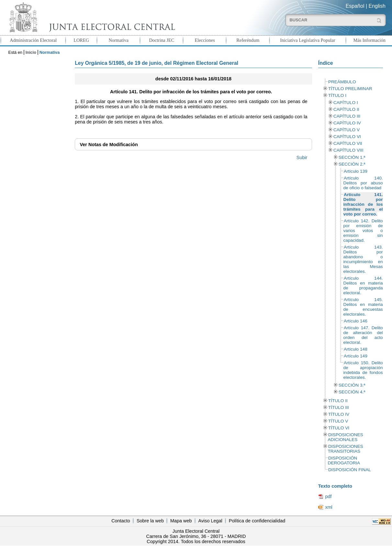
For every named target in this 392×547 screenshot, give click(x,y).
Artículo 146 (356, 321)
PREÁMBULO (342, 82)
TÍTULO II (338, 401)
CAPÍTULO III (347, 116)
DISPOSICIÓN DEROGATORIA (344, 460)
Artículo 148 (356, 349)
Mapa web (181, 521)
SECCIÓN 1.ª (352, 157)
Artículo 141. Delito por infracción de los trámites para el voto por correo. (363, 204)
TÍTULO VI (339, 428)
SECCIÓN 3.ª (352, 385)
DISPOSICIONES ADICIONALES (346, 437)
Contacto (121, 521)
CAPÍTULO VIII (348, 150)
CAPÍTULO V (347, 130)
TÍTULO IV (339, 414)
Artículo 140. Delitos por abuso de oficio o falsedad (363, 183)
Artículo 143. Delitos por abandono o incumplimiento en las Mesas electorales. (363, 259)
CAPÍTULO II (346, 109)
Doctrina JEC (162, 40)
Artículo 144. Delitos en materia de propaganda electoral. (363, 285)
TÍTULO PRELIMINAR (350, 89)
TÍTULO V (338, 421)
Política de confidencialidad (257, 521)
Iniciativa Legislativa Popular (308, 40)
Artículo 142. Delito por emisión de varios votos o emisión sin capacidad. (363, 231)
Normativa (118, 40)
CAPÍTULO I (346, 103)
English (377, 6)
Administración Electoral (33, 40)
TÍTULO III (339, 407)
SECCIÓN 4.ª (352, 392)
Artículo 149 (356, 356)
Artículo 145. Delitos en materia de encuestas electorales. (363, 307)
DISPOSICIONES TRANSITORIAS (346, 449)
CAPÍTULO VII (348, 143)
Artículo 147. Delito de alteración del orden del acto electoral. (363, 335)
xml (329, 507)
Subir (302, 157)
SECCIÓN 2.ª (352, 164)
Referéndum (248, 40)
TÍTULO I (337, 95)
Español (355, 6)
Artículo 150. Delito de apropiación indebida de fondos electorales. (363, 370)
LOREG (81, 40)
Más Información (369, 40)
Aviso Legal (210, 521)
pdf (328, 496)
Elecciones (205, 40)
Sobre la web (150, 521)
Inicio (31, 52)
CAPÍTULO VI (347, 137)
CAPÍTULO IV (347, 123)
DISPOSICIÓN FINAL (350, 470)
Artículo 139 (356, 171)
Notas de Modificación (109, 145)
